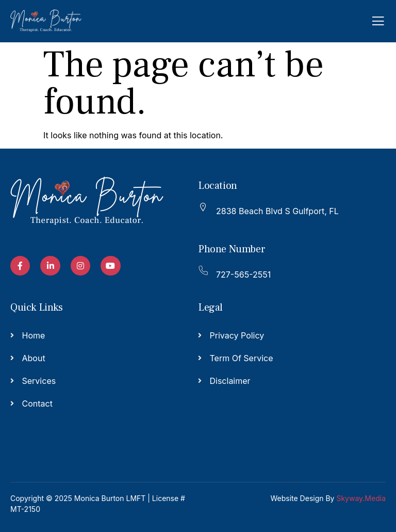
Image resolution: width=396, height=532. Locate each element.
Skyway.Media (361, 498)
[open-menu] (378, 21)
